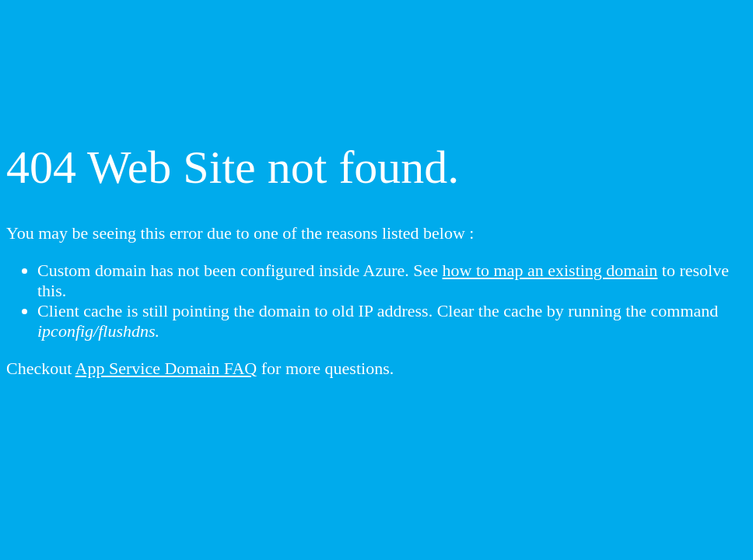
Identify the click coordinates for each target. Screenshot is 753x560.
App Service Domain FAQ (166, 368)
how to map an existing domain (550, 270)
